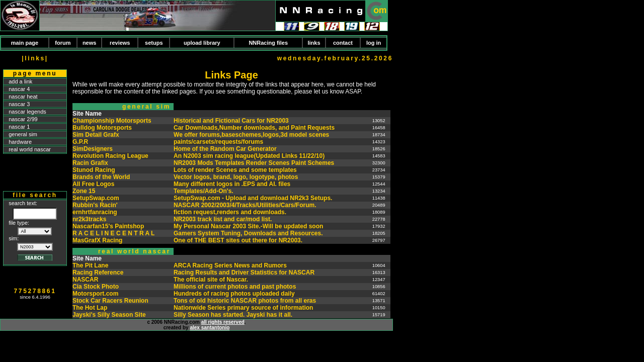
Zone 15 (84, 191)
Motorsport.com (95, 294)
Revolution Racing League (110, 156)
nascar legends (27, 112)
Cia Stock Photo (96, 287)
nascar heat (23, 97)
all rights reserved (223, 322)
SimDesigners (93, 149)
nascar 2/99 (23, 119)
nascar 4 (19, 89)
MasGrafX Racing (97, 240)
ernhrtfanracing (95, 212)
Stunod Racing (94, 170)
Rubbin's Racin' (95, 205)
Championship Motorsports (112, 121)
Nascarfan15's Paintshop (108, 226)
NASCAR (85, 280)
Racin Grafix (90, 163)
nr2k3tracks (89, 219)
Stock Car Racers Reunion (110, 301)
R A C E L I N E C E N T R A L (113, 233)
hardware (20, 142)
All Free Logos (93, 184)
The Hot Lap (90, 308)
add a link (20, 81)
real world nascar (30, 149)
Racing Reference (98, 273)
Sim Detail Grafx (96, 135)
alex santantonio (210, 328)
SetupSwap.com (96, 198)
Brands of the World (101, 177)
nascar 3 (19, 104)
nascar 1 (19, 127)
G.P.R (80, 142)
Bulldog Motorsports (102, 128)
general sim (23, 134)
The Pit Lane (90, 265)
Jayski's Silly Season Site (109, 315)
